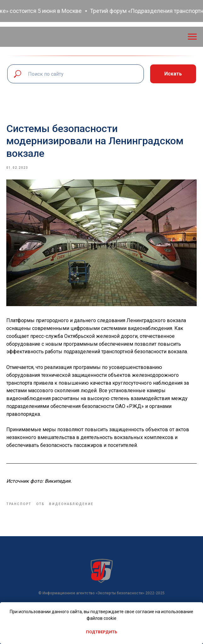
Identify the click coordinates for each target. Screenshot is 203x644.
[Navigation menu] (192, 37)
